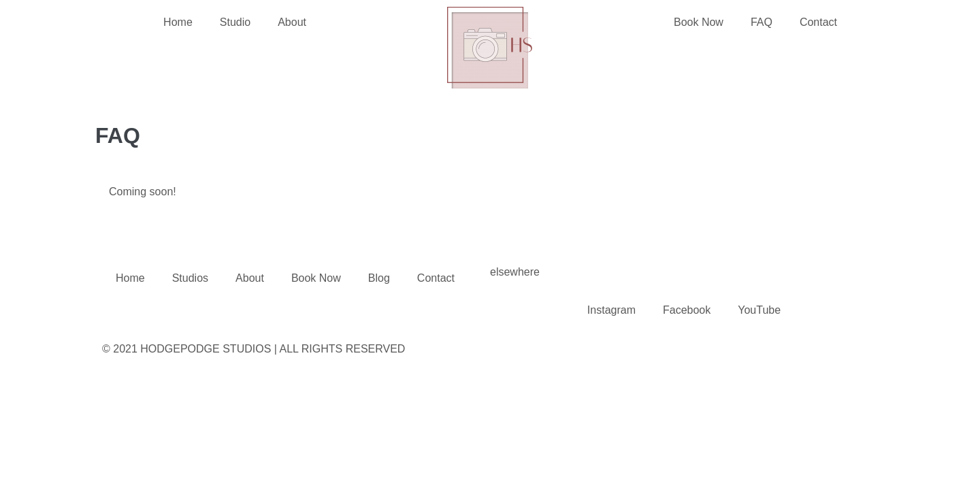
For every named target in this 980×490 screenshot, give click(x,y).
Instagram (611, 310)
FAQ (762, 22)
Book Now (699, 22)
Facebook (687, 310)
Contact (818, 22)
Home (178, 22)
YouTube (759, 310)
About (292, 22)
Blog (379, 278)
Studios (190, 278)
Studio (235, 22)
